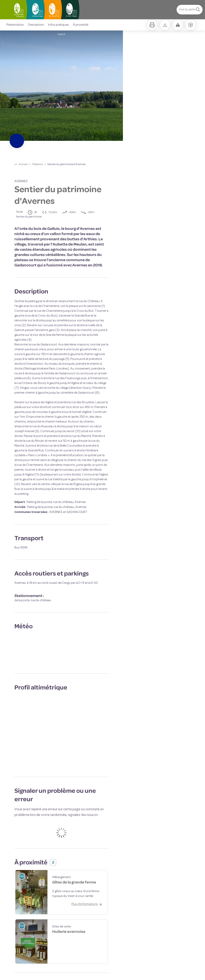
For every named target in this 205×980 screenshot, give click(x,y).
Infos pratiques (58, 25)
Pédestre (38, 164)
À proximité (81, 25)
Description (36, 25)
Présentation (15, 25)
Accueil (23, 164)
